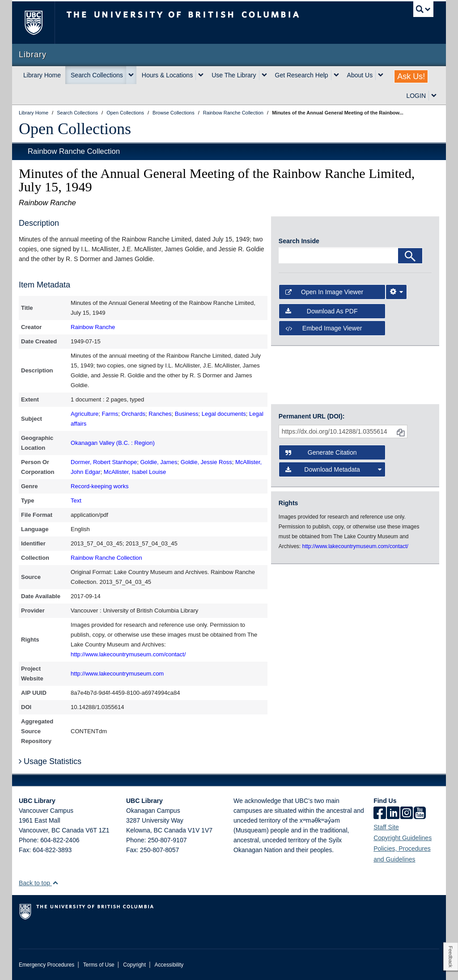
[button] (55, 883)
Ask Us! (411, 76)
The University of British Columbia (40, 23)
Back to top (39, 883)
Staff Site (386, 827)
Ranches (160, 414)
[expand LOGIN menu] (434, 96)
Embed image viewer (324, 328)
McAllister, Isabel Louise (135, 472)
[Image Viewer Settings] (396, 292)
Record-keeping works (100, 486)
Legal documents (224, 414)
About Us (360, 75)
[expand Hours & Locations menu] (201, 75)
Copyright (134, 965)
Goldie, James (159, 462)
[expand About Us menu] (381, 75)
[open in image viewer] (317, 229)
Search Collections (97, 75)
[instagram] (407, 814)
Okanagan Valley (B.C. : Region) (113, 443)
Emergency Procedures (47, 965)
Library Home (42, 75)
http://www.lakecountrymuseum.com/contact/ (128, 654)
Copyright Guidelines (403, 838)
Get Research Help (302, 75)
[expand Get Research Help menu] (336, 75)
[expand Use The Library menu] (264, 75)
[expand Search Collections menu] (131, 75)
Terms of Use (99, 965)
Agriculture (85, 414)
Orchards (134, 414)
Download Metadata (333, 469)
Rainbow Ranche (93, 327)
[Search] (410, 256)
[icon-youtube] (420, 814)
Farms (110, 414)
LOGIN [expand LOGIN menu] (416, 96)
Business (187, 414)
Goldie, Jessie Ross (206, 462)
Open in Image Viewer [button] (324, 292)
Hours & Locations (167, 75)
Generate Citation (321, 452)
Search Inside (299, 241)
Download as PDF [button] (322, 311)
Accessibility (169, 965)
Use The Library (234, 75)
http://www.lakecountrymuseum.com (117, 674)
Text (76, 501)
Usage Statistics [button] (50, 761)
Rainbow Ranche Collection (74, 151)
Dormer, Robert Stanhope (104, 462)
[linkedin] (393, 814)
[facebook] (380, 814)
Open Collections (75, 129)
